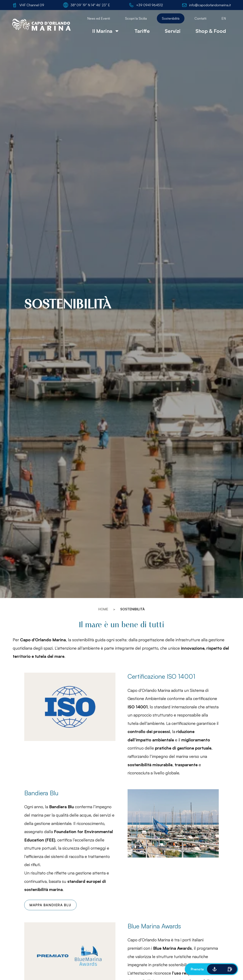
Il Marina (106, 31)
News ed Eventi (99, 18)
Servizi (173, 31)
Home (103, 609)
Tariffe (142, 31)
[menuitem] (224, 18)
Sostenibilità (171, 18)
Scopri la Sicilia (136, 18)
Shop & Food (211, 31)
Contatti (200, 18)
